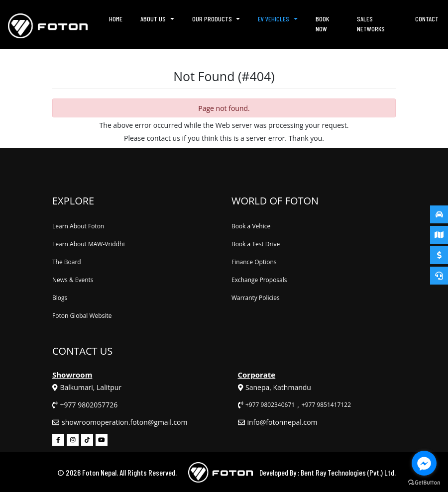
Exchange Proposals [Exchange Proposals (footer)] (259, 280)
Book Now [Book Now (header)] (322, 24)
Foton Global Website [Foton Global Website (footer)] (82, 316)
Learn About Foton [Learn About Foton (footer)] (78, 226)
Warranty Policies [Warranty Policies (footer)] (256, 298)
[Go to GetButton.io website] (424, 482)
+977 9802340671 (270, 405)
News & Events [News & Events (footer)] (73, 280)
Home (116, 21)
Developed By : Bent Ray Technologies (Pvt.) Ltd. (328, 472)
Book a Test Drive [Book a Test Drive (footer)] (256, 244)
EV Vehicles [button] (274, 19)
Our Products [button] (212, 19)
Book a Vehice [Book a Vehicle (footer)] (251, 226)
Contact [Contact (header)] (427, 19)
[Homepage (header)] (48, 24)
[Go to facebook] (424, 463)
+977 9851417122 (326, 405)
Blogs (60, 298)
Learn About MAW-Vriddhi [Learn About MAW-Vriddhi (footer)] (88, 244)
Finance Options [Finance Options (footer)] (254, 262)
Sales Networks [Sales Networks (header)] (371, 24)
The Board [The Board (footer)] (67, 262)
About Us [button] (153, 19)
